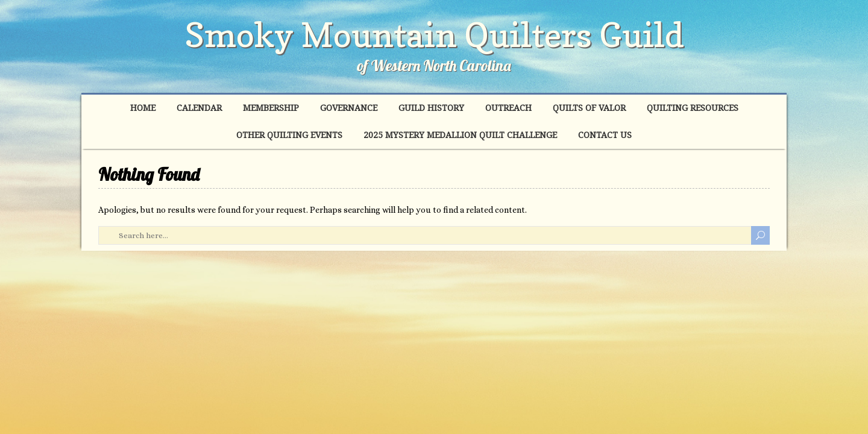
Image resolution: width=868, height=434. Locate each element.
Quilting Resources (693, 108)
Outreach (508, 108)
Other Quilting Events (289, 135)
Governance (349, 108)
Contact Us (605, 135)
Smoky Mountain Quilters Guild (434, 35)
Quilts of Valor (589, 108)
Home (143, 108)
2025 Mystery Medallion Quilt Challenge (460, 135)
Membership (271, 108)
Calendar (199, 108)
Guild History (431, 108)
